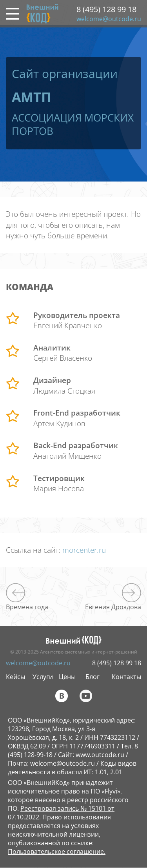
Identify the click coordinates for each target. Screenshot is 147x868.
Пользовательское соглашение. (57, 852)
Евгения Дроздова (113, 607)
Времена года (27, 607)
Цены (67, 677)
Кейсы (15, 677)
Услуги (43, 677)
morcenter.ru (84, 550)
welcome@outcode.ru (109, 19)
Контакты (126, 677)
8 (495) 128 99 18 (106, 9)
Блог (93, 677)
